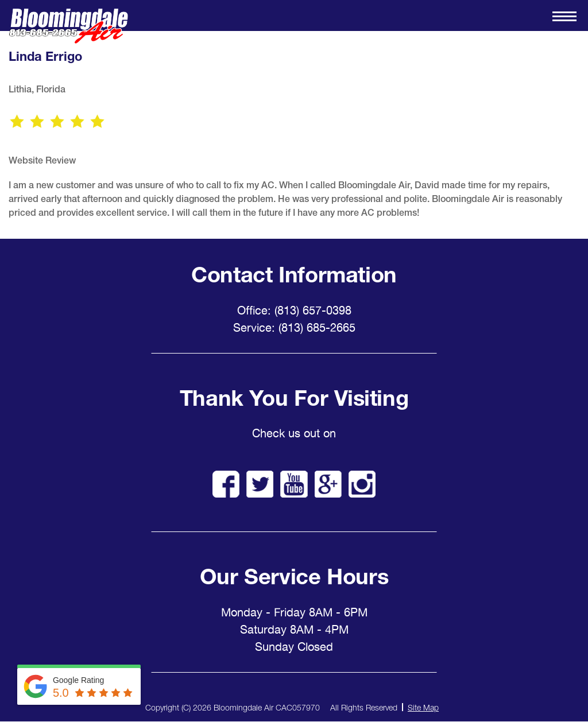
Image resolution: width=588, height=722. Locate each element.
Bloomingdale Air (68, 26)
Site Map (423, 707)
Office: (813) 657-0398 (294, 310)
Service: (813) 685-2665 (294, 328)
